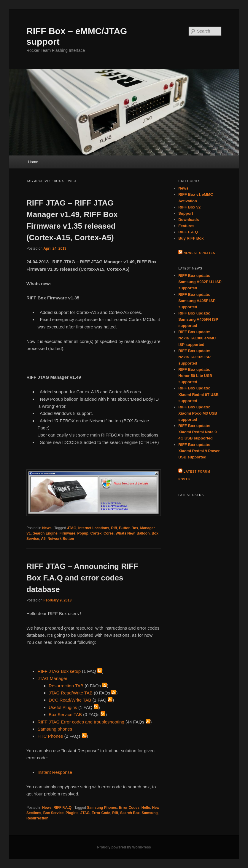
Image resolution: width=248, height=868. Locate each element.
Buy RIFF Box (191, 238)
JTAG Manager (52, 678)
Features (186, 226)
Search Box (130, 813)
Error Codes (129, 808)
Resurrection (37, 818)
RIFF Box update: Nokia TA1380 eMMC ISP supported (197, 338)
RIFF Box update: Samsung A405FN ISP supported (198, 319)
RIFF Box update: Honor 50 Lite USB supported (195, 376)
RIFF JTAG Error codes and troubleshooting (81, 722)
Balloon (143, 533)
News (47, 528)
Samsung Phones (102, 808)
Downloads (189, 220)
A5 (43, 539)
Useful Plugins (63, 707)
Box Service (54, 813)
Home (33, 162)
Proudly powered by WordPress (124, 847)
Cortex (96, 533)
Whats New (125, 533)
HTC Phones (50, 736)
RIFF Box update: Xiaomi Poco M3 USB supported (198, 413)
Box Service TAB (65, 714)
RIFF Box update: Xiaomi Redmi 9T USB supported (198, 394)
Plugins (72, 813)
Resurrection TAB (66, 686)
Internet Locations (94, 528)
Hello (146, 808)
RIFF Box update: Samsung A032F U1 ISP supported (200, 282)
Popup (83, 533)
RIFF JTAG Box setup (59, 671)
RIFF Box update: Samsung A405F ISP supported (197, 301)
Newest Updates (199, 253)
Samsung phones (55, 729)
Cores (109, 533)
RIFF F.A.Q (62, 808)
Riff (114, 528)
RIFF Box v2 (189, 207)
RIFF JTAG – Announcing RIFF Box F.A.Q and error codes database (82, 578)
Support (186, 213)
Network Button (61, 539)
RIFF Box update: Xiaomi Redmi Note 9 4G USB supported (197, 432)
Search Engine (45, 533)
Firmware (67, 533)
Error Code (101, 813)
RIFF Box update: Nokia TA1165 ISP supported (194, 357)
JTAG (72, 528)
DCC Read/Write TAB (70, 700)
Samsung (150, 813)
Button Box (129, 528)
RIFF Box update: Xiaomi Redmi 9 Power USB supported (199, 451)
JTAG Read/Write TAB (71, 693)
